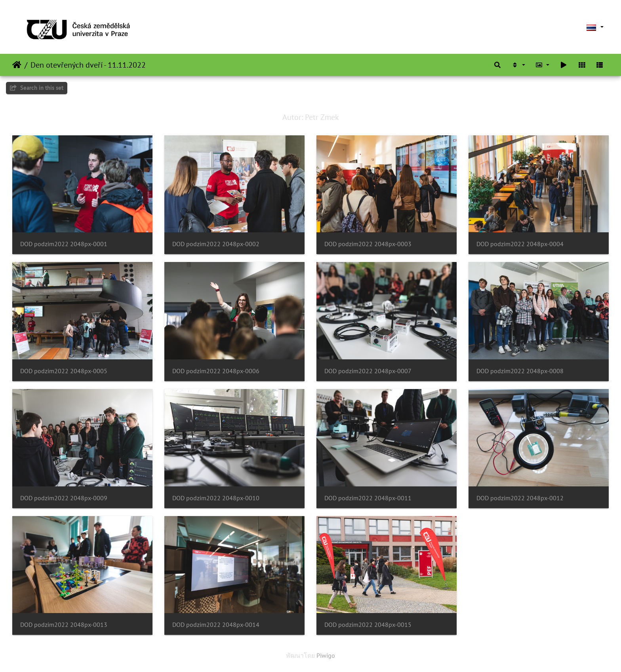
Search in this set (37, 88)
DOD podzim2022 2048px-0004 (520, 244)
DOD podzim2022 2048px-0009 (64, 498)
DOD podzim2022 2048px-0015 (368, 625)
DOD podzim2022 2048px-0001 (64, 244)
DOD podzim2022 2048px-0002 (216, 244)
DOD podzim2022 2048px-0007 (368, 371)
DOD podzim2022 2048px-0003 (368, 244)
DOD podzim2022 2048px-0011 (368, 498)
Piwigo (326, 655)
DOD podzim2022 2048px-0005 (64, 371)
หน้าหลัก (17, 65)
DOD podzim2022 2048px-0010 (216, 498)
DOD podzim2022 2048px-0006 (216, 371)
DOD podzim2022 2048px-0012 (520, 498)
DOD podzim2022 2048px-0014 (216, 625)
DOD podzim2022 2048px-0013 (64, 625)
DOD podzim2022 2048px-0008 (520, 371)
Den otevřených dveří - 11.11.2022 (88, 65)
